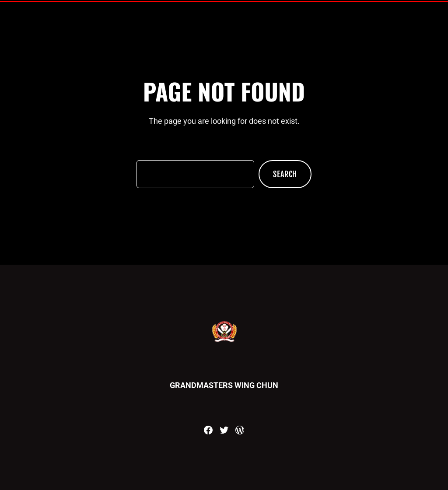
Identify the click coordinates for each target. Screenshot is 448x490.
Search (285, 174)
